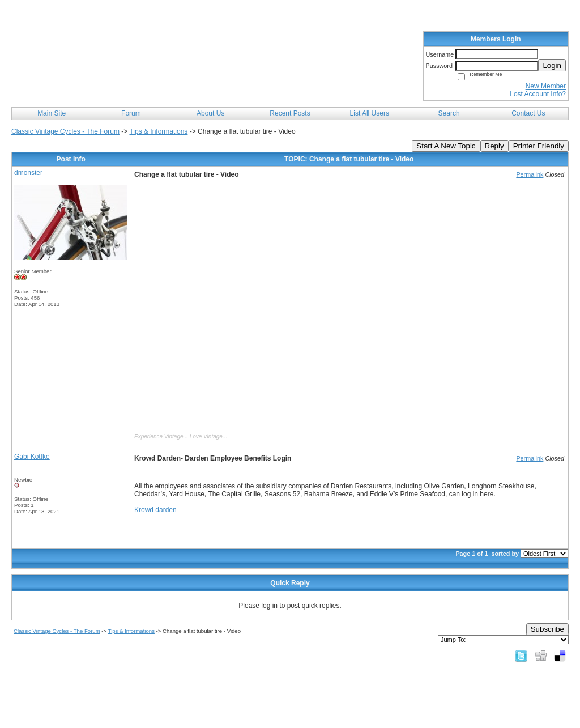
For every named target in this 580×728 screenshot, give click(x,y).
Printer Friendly (539, 146)
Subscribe (547, 629)
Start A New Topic (446, 146)
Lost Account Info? (538, 94)
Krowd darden (155, 510)
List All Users (370, 113)
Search (449, 113)
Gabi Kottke (32, 457)
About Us (210, 113)
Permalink (530, 174)
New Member (546, 86)
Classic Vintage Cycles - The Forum (65, 131)
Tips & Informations (158, 131)
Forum (131, 113)
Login (552, 65)
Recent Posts (290, 113)
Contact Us (528, 113)
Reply (494, 146)
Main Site (52, 113)
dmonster (28, 173)
